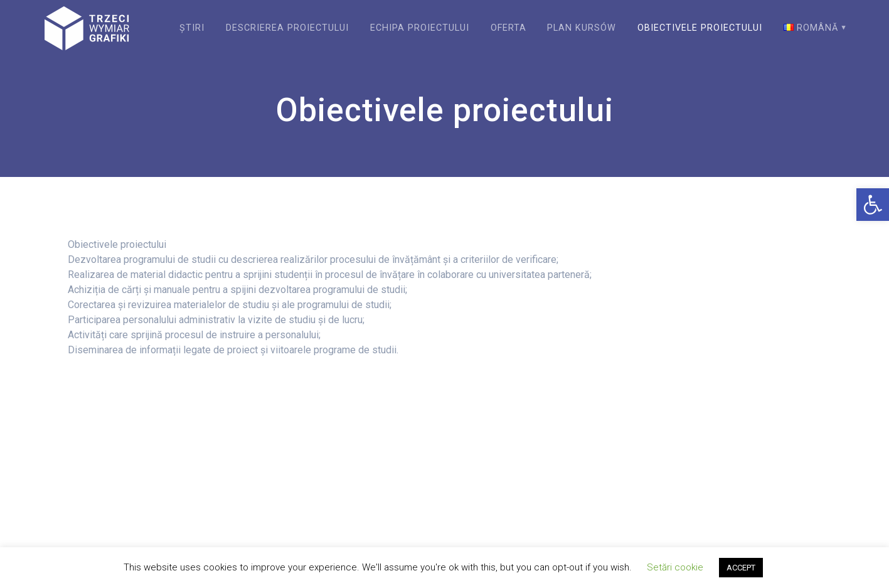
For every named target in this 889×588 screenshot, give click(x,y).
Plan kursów (582, 28)
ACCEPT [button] (741, 568)
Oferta (508, 28)
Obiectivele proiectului (700, 28)
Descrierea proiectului (287, 28)
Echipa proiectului (420, 28)
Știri (192, 28)
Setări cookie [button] (675, 567)
